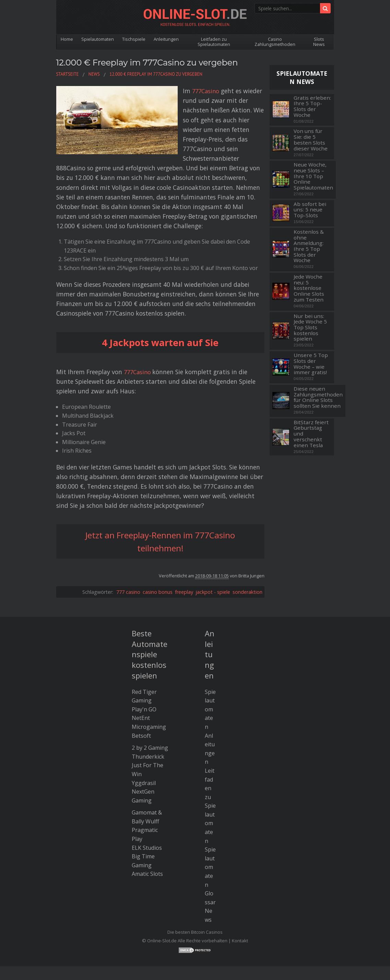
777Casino (157, 91)
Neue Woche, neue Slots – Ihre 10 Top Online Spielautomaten (313, 176)
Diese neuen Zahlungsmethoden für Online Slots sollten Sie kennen (318, 397)
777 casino (128, 563)
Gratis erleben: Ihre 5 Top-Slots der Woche (312, 106)
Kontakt (240, 912)
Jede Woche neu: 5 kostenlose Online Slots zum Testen (309, 288)
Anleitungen (169, 39)
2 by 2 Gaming (150, 719)
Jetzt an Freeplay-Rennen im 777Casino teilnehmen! (160, 512)
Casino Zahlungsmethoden (276, 42)
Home (67, 39)
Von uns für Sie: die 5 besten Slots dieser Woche (311, 140)
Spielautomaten (99, 39)
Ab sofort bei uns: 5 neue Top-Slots (310, 210)
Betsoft (141, 707)
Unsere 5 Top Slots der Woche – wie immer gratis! (311, 364)
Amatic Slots (147, 845)
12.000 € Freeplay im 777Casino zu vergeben (159, 62)
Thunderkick (148, 727)
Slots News (319, 42)
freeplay (184, 563)
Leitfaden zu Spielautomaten (216, 42)
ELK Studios (147, 819)
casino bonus (158, 563)
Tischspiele (135, 39)
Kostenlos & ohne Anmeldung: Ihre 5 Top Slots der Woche (309, 246)
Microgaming (149, 698)
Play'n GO (144, 680)
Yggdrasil (144, 754)
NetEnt (141, 689)
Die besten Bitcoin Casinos (195, 903)
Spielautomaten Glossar (210, 847)
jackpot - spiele (213, 563)
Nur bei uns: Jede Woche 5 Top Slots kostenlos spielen (310, 328)
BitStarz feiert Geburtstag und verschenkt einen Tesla (311, 434)
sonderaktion (247, 563)
